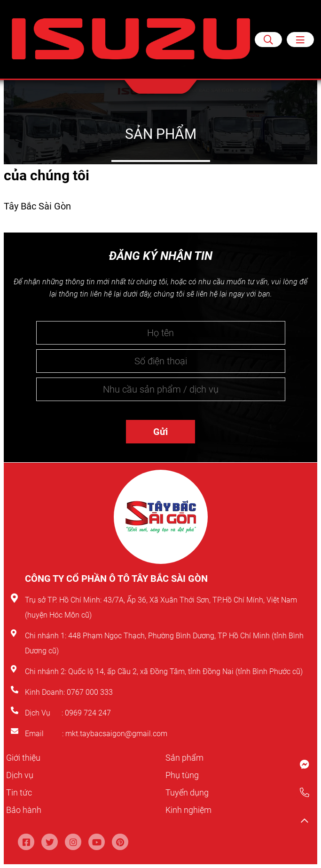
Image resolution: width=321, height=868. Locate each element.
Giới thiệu (25, 757)
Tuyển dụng (189, 792)
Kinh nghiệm (191, 810)
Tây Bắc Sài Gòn (37, 206)
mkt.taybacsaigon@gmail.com (116, 734)
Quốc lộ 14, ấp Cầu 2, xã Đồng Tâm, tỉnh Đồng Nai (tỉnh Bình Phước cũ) (185, 671)
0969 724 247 (88, 713)
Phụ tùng (184, 775)
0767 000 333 (91, 692)
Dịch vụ (21, 775)
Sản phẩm (187, 757)
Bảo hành (26, 810)
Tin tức (20, 792)
